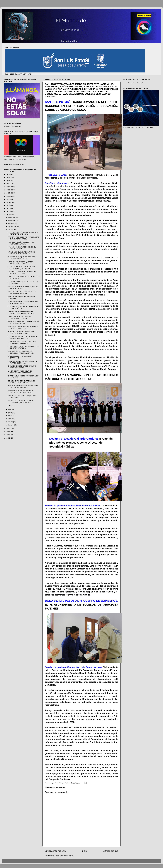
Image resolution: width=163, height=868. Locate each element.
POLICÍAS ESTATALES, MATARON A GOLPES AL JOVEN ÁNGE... (21, 332)
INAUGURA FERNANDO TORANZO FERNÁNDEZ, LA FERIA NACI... (21, 402)
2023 (8, 184)
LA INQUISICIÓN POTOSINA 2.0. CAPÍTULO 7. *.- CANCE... (20, 317)
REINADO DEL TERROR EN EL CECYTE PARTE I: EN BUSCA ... (23, 362)
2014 (8, 211)
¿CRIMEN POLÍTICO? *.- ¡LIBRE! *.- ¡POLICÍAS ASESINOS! (21, 263)
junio (10, 413)
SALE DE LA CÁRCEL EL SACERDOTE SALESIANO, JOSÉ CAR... (22, 293)
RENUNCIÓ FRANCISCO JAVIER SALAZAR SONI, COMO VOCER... (24, 322)
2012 (8, 429)
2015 (8, 208)
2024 (8, 181)
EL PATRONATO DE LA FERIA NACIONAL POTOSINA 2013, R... (23, 303)
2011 (8, 432)
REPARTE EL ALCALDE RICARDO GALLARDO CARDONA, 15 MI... (20, 392)
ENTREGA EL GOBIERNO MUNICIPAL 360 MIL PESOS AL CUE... (23, 377)
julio (10, 410)
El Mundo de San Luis (136, 83)
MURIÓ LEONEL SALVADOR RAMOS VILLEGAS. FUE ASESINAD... (21, 253)
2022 (8, 187)
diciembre (12, 217)
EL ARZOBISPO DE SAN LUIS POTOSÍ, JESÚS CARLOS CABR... (22, 342)
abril (10, 419)
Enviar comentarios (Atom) (64, 856)
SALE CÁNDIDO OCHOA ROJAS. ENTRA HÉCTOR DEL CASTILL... (23, 288)
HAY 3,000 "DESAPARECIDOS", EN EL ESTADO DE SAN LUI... (22, 248)
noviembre (12, 220)
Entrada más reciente (55, 851)
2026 (8, 175)
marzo (11, 422)
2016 (8, 205)
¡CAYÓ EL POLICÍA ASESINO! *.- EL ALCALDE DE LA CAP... (21, 243)
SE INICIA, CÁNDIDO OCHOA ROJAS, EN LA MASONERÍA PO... (23, 283)
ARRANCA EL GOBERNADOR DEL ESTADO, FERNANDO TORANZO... (22, 312)
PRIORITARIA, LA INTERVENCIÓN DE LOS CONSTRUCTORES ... (24, 347)
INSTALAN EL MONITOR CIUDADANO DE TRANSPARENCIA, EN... (23, 327)
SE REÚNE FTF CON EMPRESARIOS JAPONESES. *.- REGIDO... (22, 382)
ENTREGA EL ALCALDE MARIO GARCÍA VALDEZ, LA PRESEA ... (23, 273)
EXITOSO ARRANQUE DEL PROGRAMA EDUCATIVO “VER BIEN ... (23, 258)
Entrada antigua (110, 851)
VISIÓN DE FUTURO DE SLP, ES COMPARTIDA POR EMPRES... (20, 372)
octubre (11, 223)
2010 (8, 435)
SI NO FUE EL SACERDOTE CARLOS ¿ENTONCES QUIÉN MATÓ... (22, 268)
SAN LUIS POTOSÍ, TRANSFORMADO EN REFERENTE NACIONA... (23, 233)
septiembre (13, 226)
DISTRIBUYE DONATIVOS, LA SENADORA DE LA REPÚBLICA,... (23, 307)
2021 (8, 190)
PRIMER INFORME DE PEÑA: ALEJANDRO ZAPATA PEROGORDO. (24, 238)
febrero (11, 425)
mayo (11, 416)
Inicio (84, 851)
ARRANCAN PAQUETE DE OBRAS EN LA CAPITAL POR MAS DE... (23, 387)
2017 (8, 202)
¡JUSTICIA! (12, 406)
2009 (8, 438)
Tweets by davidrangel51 (13, 126)
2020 (8, 193)
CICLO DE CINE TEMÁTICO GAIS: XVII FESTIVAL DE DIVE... (22, 367)
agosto (11, 229)
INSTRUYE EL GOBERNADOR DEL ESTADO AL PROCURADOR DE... (21, 352)
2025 (8, 178)
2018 (8, 199)
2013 (8, 214)
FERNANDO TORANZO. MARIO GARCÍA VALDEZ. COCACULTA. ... (23, 337)
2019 (8, 196)
